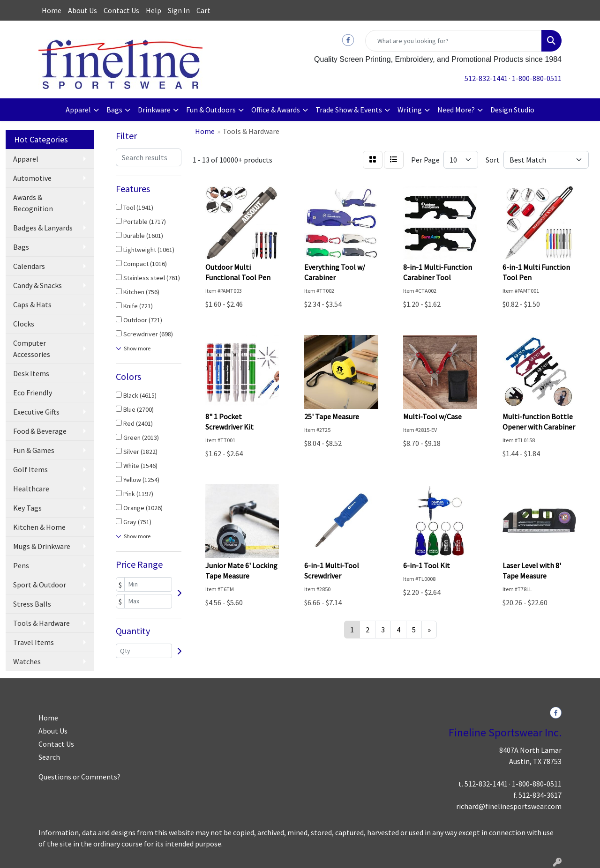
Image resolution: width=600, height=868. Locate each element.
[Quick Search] (454, 41)
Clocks (24, 324)
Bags (114, 110)
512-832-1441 (486, 78)
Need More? (456, 110)
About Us (82, 10)
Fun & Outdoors (211, 110)
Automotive (32, 178)
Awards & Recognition (33, 203)
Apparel (78, 110)
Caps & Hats (32, 304)
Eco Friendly (33, 393)
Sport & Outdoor (40, 585)
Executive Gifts (36, 412)
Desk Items (31, 373)
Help (154, 10)
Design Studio (512, 110)
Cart (203, 10)
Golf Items (30, 469)
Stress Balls (32, 604)
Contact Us (121, 10)
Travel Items (34, 642)
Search (49, 757)
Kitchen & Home (39, 527)
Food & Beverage (40, 431)
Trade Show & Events (349, 110)
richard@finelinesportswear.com (509, 806)
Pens (21, 565)
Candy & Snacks (37, 285)
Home (52, 10)
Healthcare (31, 489)
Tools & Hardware (41, 623)
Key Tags (27, 508)
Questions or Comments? (79, 777)
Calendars (29, 266)
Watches (27, 661)
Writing (410, 110)
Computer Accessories (32, 349)
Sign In (179, 10)
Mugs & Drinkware (42, 546)
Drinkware (154, 110)
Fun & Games (34, 450)
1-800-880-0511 (537, 78)
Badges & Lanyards (43, 228)
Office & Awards (276, 110)
